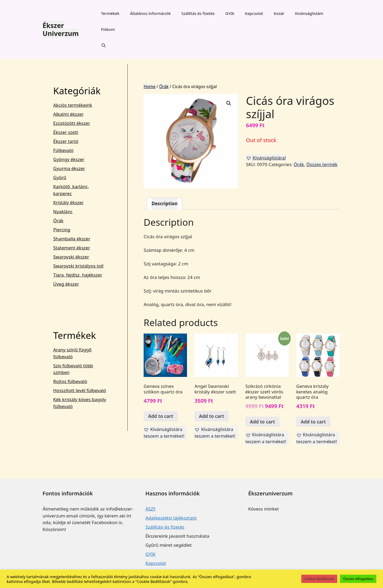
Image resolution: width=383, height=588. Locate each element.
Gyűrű (60, 177)
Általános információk (150, 13)
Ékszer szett (66, 132)
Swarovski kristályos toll (78, 266)
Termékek (110, 13)
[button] (266, 158)
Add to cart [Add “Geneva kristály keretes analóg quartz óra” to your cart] (313, 422)
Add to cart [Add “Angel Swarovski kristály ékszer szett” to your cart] (211, 416)
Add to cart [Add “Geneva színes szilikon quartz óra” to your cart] (161, 416)
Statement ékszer (72, 248)
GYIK (230, 13)
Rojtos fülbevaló (70, 381)
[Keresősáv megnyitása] (104, 45)
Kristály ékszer (68, 202)
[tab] (165, 203)
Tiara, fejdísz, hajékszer (78, 275)
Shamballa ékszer (72, 239)
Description (165, 203)
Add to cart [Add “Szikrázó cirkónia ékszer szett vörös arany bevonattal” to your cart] (263, 422)
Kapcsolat (254, 13)
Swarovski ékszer (71, 257)
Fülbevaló (63, 150)
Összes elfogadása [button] (358, 579)
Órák (164, 87)
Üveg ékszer (66, 284)
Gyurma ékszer (69, 168)
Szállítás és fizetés (198, 13)
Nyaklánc (63, 211)
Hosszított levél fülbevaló (80, 390)
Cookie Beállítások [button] (319, 579)
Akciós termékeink (73, 105)
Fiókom (108, 29)
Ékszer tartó (66, 141)
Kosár (279, 13)
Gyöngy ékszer (69, 159)
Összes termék (322, 164)
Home (149, 87)
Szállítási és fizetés (165, 527)
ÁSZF (151, 509)
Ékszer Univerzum (61, 29)
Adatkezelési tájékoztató (171, 518)
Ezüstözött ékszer (72, 123)
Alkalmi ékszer (68, 114)
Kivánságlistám (309, 13)
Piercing (62, 230)
